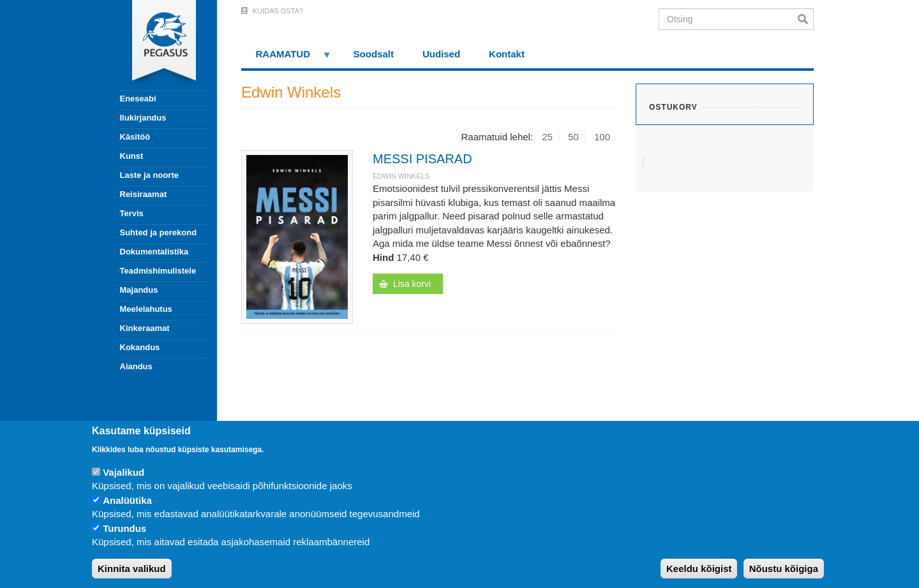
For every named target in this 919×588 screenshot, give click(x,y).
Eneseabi (138, 99)
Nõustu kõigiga (784, 569)
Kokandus (140, 347)
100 (602, 137)
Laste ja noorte (149, 175)
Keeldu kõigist (699, 569)
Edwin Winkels (401, 176)
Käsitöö (135, 137)
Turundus (124, 528)
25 (547, 137)
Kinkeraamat (145, 328)
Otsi (806, 19)
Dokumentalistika (154, 252)
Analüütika (127, 500)
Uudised (441, 54)
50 (573, 137)
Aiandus (136, 366)
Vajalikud (123, 472)
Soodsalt (374, 54)
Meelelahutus (146, 309)
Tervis (132, 213)
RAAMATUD (287, 58)
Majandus (139, 290)
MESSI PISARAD (422, 159)
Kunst (132, 156)
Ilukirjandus (143, 118)
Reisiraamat (144, 194)
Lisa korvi (412, 284)
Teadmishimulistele (158, 271)
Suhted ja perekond (159, 232)
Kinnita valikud (132, 569)
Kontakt (507, 54)
